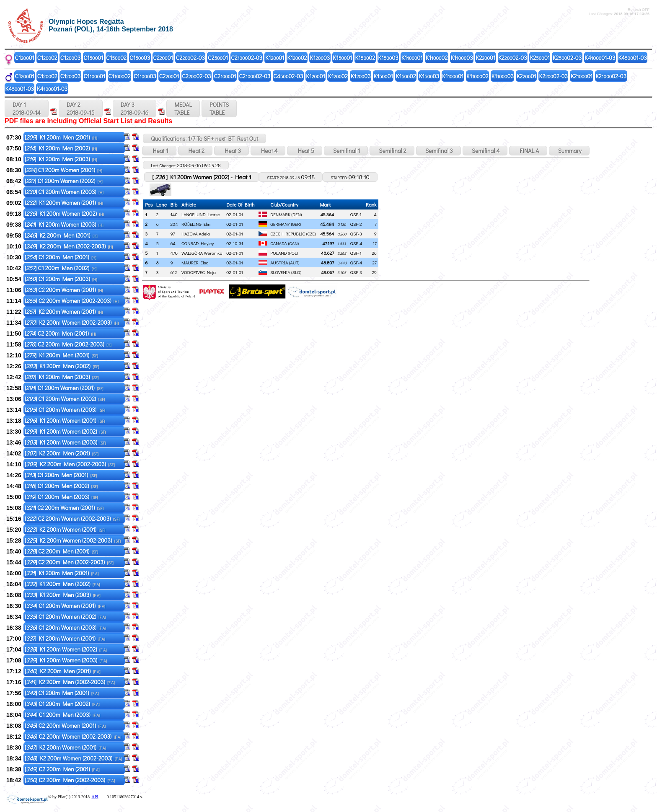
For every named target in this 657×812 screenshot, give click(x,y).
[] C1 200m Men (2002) (61, 268)
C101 (25, 58)
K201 (486, 58)
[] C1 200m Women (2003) (64, 192)
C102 (47, 58)
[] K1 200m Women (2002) (65, 213)
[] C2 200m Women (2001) (64, 290)
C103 (70, 58)
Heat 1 (159, 151)
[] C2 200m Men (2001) (60, 333)
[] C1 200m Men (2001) (61, 257)
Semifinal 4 (485, 151)
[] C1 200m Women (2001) (63, 170)
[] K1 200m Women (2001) (64, 203)
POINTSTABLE (219, 109)
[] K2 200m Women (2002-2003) (72, 322)
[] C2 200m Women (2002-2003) (72, 301)
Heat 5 (304, 151)
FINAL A (528, 151)
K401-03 (600, 58)
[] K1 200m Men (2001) (61, 137)
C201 (163, 58)
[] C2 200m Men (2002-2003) (68, 344)
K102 (297, 58)
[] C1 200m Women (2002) (64, 181)
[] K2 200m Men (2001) (61, 235)
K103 (320, 58)
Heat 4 (268, 151)
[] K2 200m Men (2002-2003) (69, 246)
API (95, 797)
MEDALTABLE (183, 109)
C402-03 (288, 76)
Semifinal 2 (392, 151)
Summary (569, 151)
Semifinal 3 (438, 151)
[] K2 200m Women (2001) (64, 312)
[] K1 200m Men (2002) (61, 148)
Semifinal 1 (346, 151)
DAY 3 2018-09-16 (135, 109)
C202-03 (190, 58)
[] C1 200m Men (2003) (61, 279)
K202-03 (512, 58)
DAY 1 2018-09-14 (27, 109)
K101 (275, 58)
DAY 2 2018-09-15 (81, 109)
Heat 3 (232, 151)
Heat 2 (195, 151)
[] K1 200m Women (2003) (64, 224)
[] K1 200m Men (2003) (61, 159)
